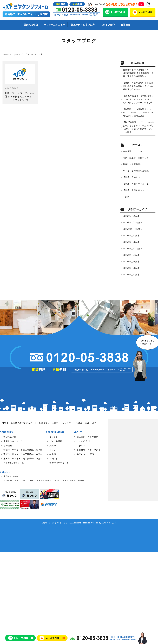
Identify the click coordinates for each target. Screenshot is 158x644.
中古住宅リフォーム (133, 151)
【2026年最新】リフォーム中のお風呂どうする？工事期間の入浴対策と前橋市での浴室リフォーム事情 (138, 127)
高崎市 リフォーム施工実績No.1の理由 (23, 546)
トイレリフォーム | (61, 573)
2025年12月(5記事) (132, 223)
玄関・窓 (54, 551)
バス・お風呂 (56, 533)
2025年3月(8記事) (132, 262)
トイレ (53, 542)
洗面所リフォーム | (45, 573)
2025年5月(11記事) (132, 249)
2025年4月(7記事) (132, 255)
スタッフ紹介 (108, 25)
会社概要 (126, 25)
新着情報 (8, 538)
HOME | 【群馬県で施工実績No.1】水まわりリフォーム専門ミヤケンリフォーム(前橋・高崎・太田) (48, 515)
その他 (126, 197)
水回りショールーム (13, 533)
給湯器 (53, 546)
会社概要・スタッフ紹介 (89, 542)
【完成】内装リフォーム (135, 177)
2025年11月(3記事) (132, 229)
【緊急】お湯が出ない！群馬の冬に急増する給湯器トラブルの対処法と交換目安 (138, 86)
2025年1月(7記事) (132, 275)
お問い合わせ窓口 (85, 546)
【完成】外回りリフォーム (136, 184)
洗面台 (53, 538)
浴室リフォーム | (29, 573)
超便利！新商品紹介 (133, 164)
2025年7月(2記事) (132, 236)
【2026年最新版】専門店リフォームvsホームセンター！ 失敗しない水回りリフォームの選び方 (138, 99)
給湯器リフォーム (77, 573)
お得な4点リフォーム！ (15, 555)
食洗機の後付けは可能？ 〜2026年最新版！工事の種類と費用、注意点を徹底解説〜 (138, 73)
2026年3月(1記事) (132, 216)
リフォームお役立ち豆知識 (136, 171)
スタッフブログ (84, 538)
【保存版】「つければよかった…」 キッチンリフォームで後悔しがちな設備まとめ (138, 112)
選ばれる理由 (31, 25)
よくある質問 (83, 533)
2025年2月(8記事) (132, 268)
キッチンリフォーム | (12, 573)
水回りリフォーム (12, 569)
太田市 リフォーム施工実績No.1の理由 (23, 551)
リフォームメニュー (54, 25)
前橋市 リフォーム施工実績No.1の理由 (23, 542)
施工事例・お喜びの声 (83, 25)
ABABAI (105, 615)
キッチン (54, 529)
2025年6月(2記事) (132, 242)
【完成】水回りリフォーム (136, 190)
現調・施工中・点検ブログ (136, 158)
